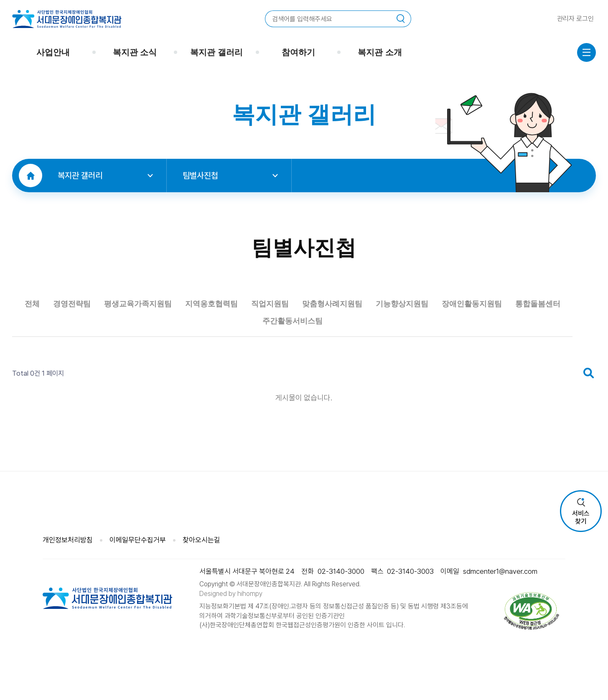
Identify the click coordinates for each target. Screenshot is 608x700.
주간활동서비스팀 (373, 362)
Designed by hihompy (231, 600)
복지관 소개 (380, 52)
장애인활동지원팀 (212, 362)
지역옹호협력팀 (273, 342)
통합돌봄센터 (293, 362)
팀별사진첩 (230, 176)
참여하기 (298, 52)
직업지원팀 (344, 342)
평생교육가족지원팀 (183, 342)
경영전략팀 (102, 342)
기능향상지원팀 (505, 342)
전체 (55, 342)
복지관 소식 (135, 52)
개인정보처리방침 (68, 546)
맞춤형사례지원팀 (420, 342)
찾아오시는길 (201, 546)
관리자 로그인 (575, 19)
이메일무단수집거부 (138, 546)
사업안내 (53, 52)
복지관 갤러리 (216, 52)
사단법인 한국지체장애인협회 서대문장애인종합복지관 (67, 19)
